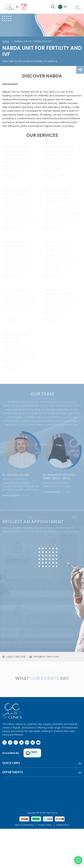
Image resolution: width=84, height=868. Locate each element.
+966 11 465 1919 (16, 657)
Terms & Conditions (24, 825)
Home (6, 41)
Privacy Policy (45, 825)
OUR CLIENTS (45, 678)
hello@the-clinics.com (46, 657)
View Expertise (11, 495)
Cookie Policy (63, 825)
